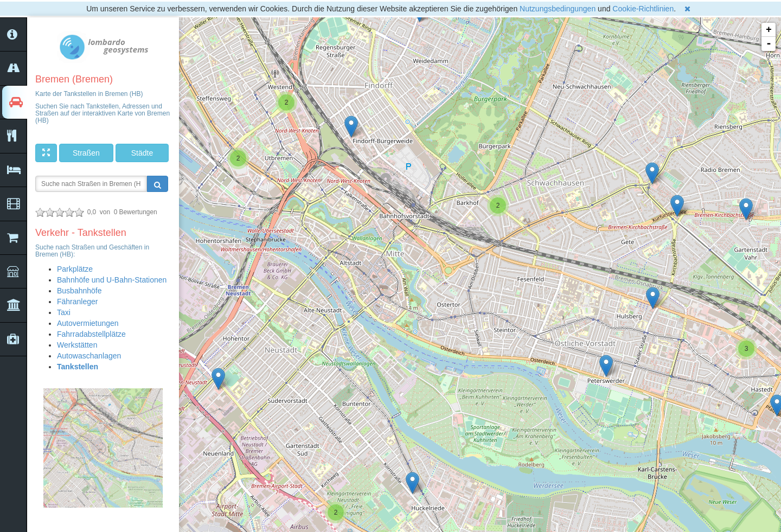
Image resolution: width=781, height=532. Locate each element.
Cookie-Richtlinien (643, 9)
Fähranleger (78, 302)
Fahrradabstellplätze (91, 334)
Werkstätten (77, 345)
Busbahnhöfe (79, 291)
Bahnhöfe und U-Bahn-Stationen (112, 280)
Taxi (64, 312)
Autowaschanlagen (89, 356)
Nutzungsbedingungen (558, 9)
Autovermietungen (88, 323)
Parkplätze (75, 269)
